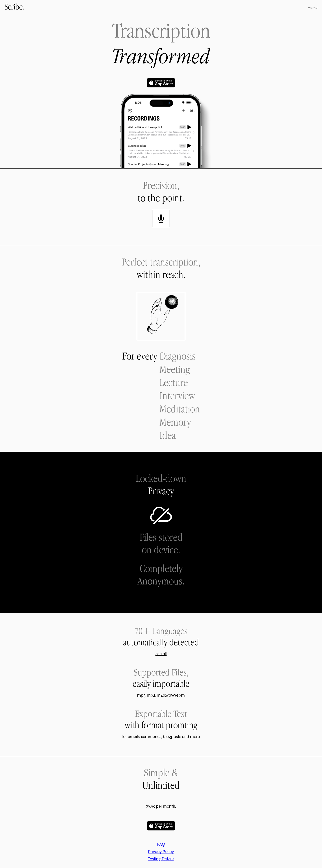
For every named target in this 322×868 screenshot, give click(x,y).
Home (313, 8)
